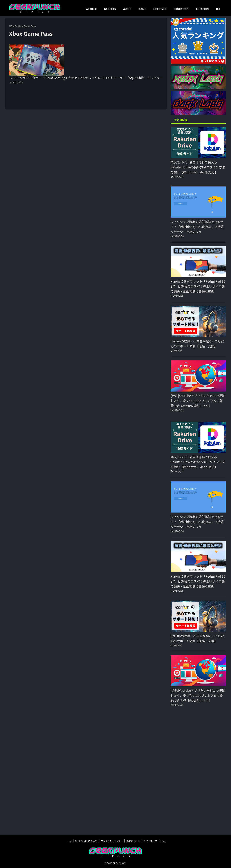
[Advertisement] (198, 774)
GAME (142, 9)
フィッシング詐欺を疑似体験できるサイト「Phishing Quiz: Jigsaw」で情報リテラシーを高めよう (198, 227)
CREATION (202, 9)
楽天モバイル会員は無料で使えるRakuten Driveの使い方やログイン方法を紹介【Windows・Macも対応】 (195, 167)
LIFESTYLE (160, 9)
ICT (218, 9)
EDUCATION (181, 9)
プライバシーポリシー (112, 841)
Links (164, 841)
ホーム (68, 841)
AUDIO (127, 9)
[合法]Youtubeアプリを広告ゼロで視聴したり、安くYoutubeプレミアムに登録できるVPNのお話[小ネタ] (198, 401)
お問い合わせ (133, 841)
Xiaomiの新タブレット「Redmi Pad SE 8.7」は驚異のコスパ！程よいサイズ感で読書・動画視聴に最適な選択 (198, 286)
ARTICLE (91, 9)
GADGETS (110, 9)
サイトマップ (150, 841)
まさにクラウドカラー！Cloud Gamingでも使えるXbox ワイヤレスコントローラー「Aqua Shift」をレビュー (114, 49)
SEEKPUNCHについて (86, 841)
